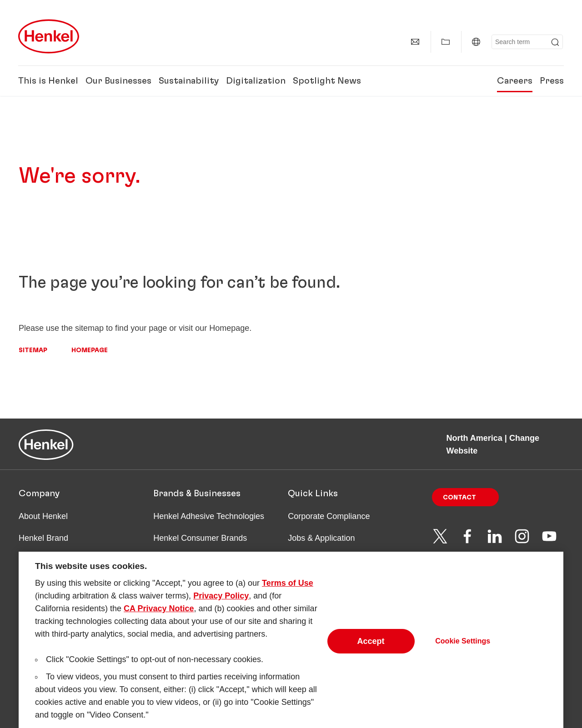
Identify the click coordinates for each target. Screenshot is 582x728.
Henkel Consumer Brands (200, 538)
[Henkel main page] (49, 36)
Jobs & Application (321, 538)
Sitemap (33, 350)
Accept (371, 648)
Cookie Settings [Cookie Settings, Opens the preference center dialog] (463, 648)
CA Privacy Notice (159, 616)
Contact (459, 498)
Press (552, 81)
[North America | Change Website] (476, 42)
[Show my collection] (446, 42)
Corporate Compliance (329, 516)
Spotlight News (327, 81)
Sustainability (189, 81)
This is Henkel (48, 81)
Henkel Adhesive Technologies (209, 516)
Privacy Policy (221, 603)
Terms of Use (288, 590)
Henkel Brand (43, 538)
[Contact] (415, 42)
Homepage (90, 350)
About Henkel (43, 516)
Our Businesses (118, 81)
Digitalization (256, 81)
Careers (515, 81)
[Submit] (555, 42)
